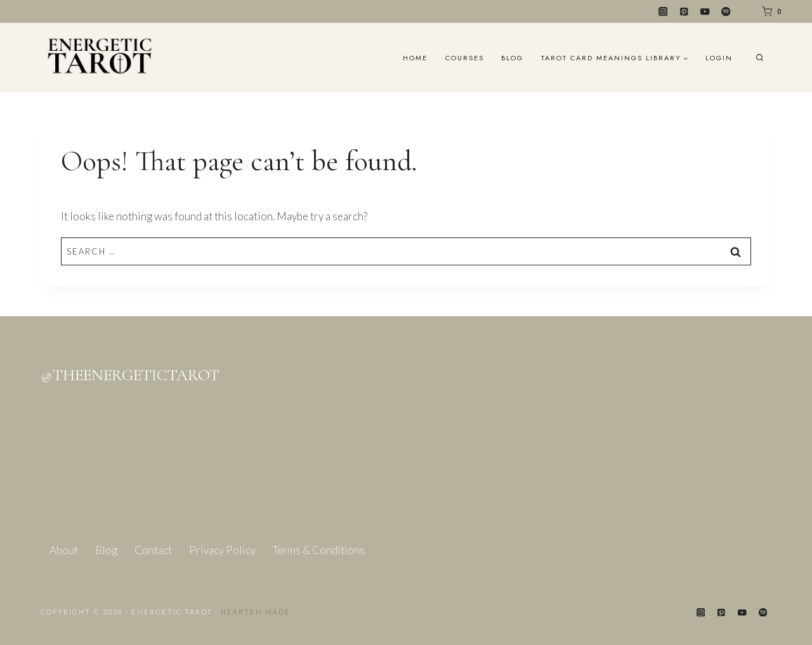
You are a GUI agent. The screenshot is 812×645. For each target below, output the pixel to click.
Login (719, 58)
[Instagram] (663, 12)
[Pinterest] (684, 12)
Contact (153, 550)
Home (415, 58)
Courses (465, 58)
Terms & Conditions (319, 550)
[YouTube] (705, 12)
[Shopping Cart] (769, 11)
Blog (512, 58)
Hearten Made (256, 612)
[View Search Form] (760, 58)
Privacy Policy (222, 550)
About (64, 550)
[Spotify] (726, 12)
